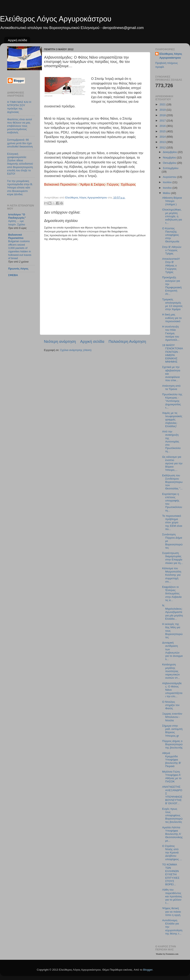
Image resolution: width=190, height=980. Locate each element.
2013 (163, 142)
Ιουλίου (168, 182)
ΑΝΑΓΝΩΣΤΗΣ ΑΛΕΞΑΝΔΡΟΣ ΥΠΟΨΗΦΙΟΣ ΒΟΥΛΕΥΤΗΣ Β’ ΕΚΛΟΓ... (172, 795)
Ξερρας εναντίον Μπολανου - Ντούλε (172, 717)
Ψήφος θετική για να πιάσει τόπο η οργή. (172, 912)
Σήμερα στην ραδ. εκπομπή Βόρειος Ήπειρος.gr (172, 731)
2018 (163, 115)
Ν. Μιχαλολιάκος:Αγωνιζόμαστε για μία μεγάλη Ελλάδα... (173, 612)
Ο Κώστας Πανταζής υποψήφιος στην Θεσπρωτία (171, 235)
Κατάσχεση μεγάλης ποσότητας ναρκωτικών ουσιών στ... (171, 671)
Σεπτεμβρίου (171, 168)
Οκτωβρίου (170, 163)
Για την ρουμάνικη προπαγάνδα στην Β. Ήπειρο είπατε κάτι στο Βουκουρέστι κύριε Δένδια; (20, 188)
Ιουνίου (168, 188)
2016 (163, 126)
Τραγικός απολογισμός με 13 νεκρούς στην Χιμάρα (172, 304)
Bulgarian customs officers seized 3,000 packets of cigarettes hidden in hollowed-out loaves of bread (20, 250)
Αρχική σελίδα (18, 40)
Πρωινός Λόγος (18, 269)
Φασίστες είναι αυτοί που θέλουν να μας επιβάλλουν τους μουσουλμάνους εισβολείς (20, 126)
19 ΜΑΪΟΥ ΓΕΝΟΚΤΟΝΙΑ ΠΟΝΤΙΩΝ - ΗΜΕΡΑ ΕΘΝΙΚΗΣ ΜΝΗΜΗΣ (173, 353)
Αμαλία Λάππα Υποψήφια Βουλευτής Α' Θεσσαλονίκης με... (173, 834)
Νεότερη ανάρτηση (60, 341)
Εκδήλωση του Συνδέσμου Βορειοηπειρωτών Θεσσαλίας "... (172, 482)
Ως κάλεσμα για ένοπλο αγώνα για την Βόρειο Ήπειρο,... (172, 463)
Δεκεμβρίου (170, 152)
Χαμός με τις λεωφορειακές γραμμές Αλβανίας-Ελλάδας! (172, 420)
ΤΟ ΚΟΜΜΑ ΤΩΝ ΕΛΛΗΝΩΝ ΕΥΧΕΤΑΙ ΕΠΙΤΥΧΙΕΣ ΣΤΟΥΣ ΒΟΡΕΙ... (171, 874)
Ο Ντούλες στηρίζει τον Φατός (171, 705)
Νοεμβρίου (170, 158)
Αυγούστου (170, 177)
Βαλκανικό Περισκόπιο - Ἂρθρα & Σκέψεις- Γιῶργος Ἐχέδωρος (90, 184)
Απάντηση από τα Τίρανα (171, 387)
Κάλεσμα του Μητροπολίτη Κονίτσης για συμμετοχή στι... (172, 575)
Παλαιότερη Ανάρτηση (127, 341)
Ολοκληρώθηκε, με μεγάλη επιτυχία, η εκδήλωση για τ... (172, 216)
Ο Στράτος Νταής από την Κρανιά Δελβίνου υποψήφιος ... (172, 853)
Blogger (148, 970)
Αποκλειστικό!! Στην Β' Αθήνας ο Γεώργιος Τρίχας (171, 265)
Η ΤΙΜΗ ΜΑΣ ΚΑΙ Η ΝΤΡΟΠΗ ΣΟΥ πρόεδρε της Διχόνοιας (19, 107)
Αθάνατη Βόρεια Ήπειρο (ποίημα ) (172, 201)
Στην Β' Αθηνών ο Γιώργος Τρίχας (172, 250)
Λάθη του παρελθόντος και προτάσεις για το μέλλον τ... (172, 896)
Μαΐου (167, 193)
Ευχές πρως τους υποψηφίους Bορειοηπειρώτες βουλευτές (172, 815)
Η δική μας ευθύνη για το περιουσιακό (172, 318)
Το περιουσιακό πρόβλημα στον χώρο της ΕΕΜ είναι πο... (172, 522)
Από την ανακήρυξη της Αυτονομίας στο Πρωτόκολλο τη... (171, 441)
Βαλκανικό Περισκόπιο (16, 236)
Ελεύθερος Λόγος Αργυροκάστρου (56, 19)
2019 (163, 110)
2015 (163, 131)
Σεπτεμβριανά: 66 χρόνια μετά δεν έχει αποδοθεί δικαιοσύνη (20, 143)
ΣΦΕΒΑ (13, 275)
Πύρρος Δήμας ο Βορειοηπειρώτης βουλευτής (172, 744)
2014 (163, 137)
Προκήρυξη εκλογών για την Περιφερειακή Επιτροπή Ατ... (172, 286)
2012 (163, 148)
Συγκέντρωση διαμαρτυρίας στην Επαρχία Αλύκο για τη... (173, 558)
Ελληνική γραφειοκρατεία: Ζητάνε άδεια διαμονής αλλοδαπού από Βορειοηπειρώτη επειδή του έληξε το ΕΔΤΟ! (20, 164)
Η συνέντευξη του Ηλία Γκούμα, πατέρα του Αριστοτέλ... (171, 333)
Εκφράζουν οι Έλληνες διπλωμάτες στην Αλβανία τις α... (172, 594)
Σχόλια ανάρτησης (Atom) (76, 350)
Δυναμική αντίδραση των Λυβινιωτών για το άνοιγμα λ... (172, 651)
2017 (163, 121)
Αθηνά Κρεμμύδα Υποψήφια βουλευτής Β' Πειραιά (172, 760)
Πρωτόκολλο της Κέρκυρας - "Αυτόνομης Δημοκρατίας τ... (172, 401)
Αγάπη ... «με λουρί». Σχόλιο (17, 223)
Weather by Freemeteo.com (167, 954)
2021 (163, 104)
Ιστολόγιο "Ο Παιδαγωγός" (17, 216)
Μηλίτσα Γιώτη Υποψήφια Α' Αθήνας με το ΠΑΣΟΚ (172, 777)
